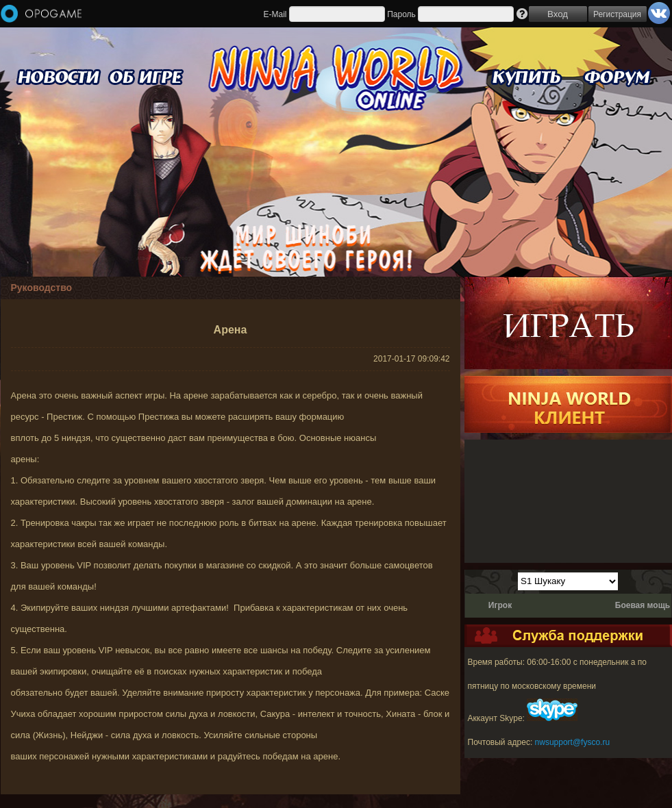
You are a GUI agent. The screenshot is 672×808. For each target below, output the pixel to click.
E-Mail (275, 14)
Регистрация (617, 14)
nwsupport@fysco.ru (573, 742)
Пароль (401, 14)
